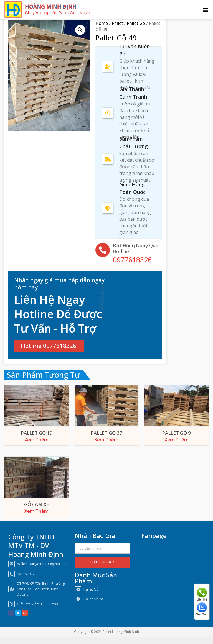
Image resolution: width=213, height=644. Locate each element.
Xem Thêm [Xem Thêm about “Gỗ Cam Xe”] (36, 518)
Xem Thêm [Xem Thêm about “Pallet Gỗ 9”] (177, 447)
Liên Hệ (202, 594)
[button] (206, 10)
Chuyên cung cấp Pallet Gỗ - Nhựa (57, 13)
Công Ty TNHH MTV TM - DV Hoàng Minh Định (36, 552)
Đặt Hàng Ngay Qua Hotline (136, 255)
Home (102, 31)
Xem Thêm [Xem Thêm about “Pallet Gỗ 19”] (36, 447)
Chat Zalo (202, 609)
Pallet (117, 31)
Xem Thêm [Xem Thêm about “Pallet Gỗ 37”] (106, 447)
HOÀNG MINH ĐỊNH (51, 7)
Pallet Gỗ (136, 31)
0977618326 (132, 267)
